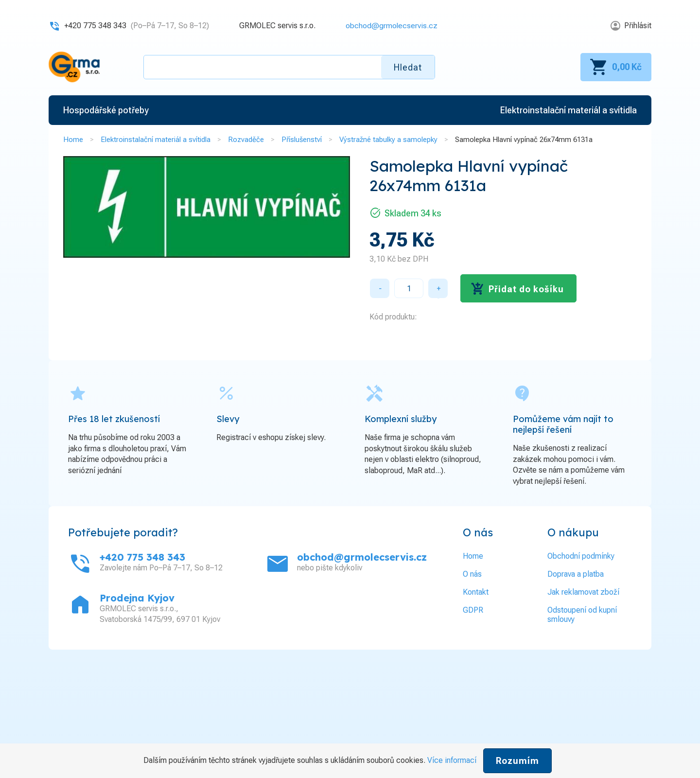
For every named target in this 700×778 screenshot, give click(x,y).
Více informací (452, 760)
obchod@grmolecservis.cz (391, 26)
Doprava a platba (576, 574)
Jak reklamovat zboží (583, 592)
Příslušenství (302, 140)
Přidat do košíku (526, 289)
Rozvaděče (246, 140)
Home (73, 140)
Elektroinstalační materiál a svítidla (156, 140)
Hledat (408, 67)
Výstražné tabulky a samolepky (388, 140)
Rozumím (517, 761)
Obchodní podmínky (581, 556)
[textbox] (289, 67)
